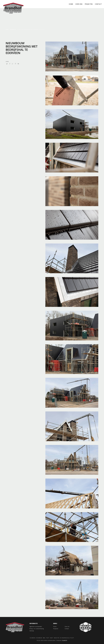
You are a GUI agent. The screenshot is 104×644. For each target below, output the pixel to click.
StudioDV (65, 640)
